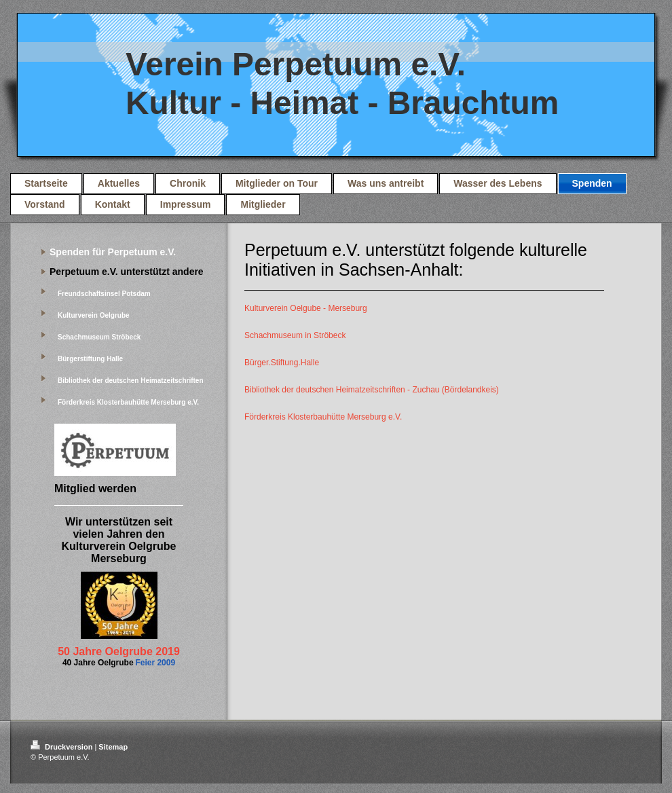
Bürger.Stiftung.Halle (282, 363)
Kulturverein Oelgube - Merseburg (306, 308)
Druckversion (62, 747)
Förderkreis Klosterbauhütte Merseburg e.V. (323, 417)
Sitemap (113, 747)
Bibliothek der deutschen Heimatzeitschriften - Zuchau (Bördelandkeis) (372, 390)
